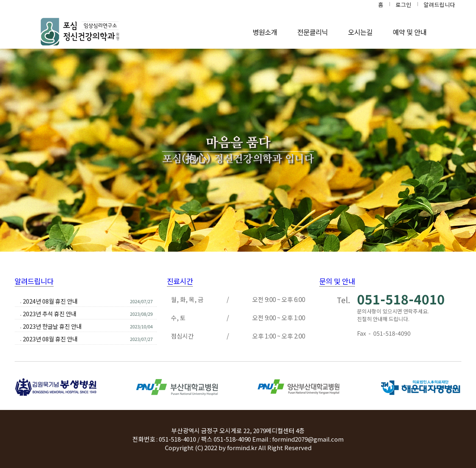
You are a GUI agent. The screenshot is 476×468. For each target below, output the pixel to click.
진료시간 (180, 281)
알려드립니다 (439, 4)
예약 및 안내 (410, 32)
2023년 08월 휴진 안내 (50, 339)
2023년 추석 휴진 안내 (50, 314)
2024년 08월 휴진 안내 (50, 301)
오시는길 (360, 32)
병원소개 (265, 32)
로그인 (404, 4)
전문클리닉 (313, 32)
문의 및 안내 (337, 281)
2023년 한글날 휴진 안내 (52, 326)
